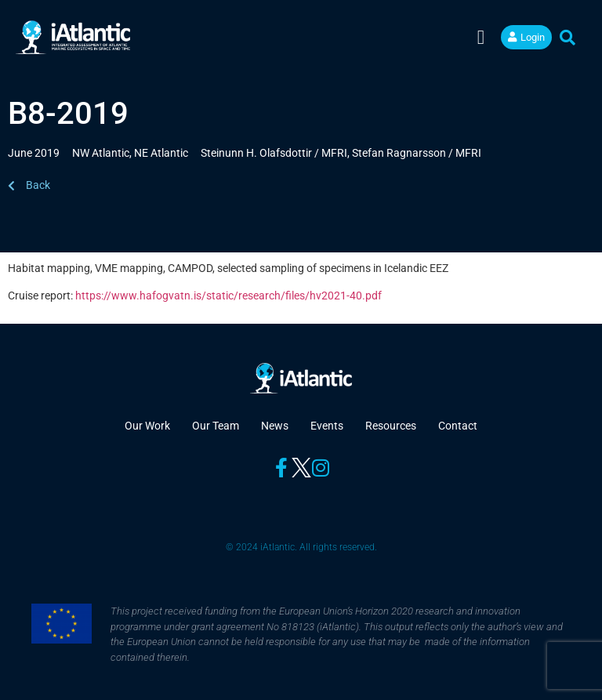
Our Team (216, 426)
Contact (458, 426)
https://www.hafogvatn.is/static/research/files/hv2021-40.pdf (228, 296)
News (275, 426)
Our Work (147, 426)
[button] (481, 38)
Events (327, 426)
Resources (391, 426)
